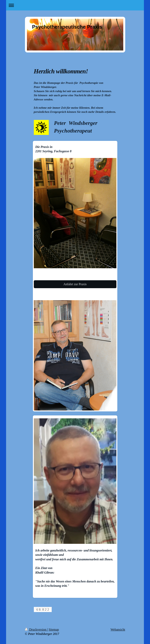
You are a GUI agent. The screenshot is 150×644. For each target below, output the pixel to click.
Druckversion (36, 630)
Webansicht (118, 630)
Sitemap (54, 630)
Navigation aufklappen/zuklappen (75, 5)
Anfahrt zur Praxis (75, 284)
